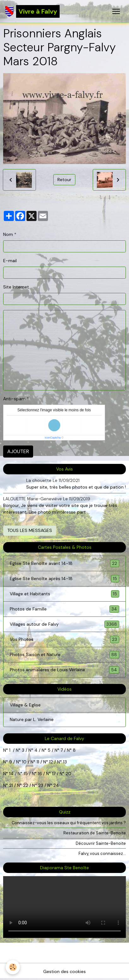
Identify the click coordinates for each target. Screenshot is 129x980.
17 (54, 774)
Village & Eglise (25, 705)
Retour (64, 180)
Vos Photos (64, 639)
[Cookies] (13, 967)
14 (11, 774)
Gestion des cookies (64, 971)
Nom (8, 234)
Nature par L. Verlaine (32, 719)
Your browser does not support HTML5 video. (64, 907)
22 (25, 785)
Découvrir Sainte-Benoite (101, 843)
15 (26, 774)
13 (65, 762)
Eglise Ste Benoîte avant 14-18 (64, 563)
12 (52, 762)
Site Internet (16, 287)
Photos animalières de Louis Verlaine (64, 670)
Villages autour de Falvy (64, 624)
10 (24, 762)
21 (12, 785)
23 (41, 785)
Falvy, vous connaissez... (102, 854)
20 (68, 774)
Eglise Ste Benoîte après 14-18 (64, 579)
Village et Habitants (64, 594)
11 (37, 762)
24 (56, 785)
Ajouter (18, 451)
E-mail (10, 261)
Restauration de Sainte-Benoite (95, 833)
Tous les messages (30, 530)
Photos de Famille (64, 609)
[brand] (32, 11)
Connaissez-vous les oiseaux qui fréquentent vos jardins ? (69, 823)
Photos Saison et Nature (64, 655)
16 (40, 774)
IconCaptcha (53, 438)
